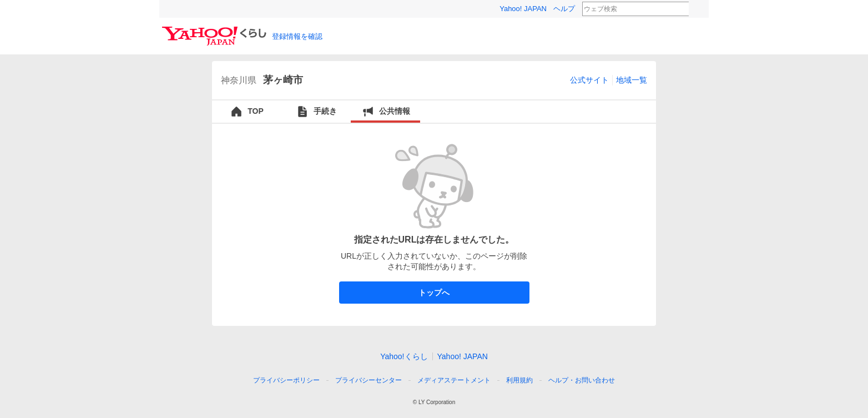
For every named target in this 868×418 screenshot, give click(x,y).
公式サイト (589, 80)
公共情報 (386, 112)
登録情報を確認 (297, 36)
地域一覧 (632, 80)
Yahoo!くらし (404, 356)
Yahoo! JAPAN (523, 9)
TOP (247, 112)
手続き (316, 112)
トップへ (434, 293)
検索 (696, 9)
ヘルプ (564, 9)
